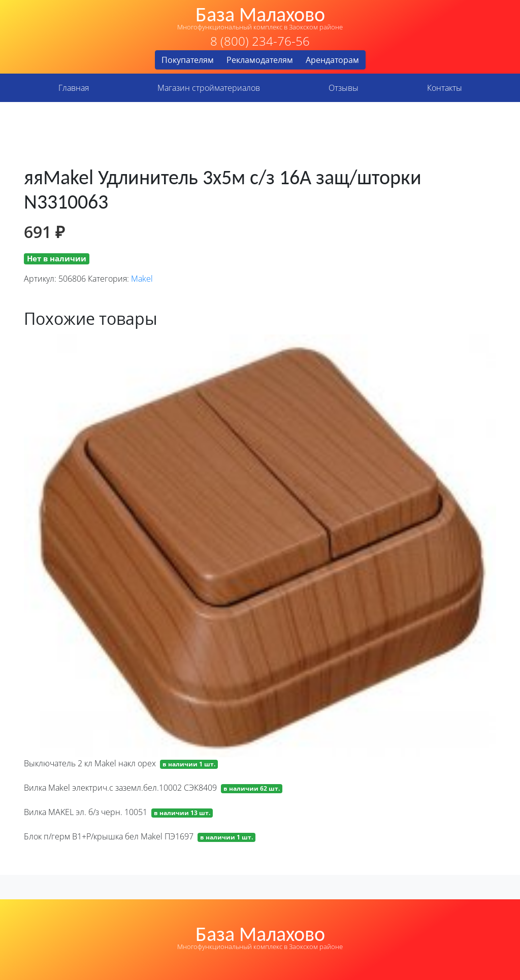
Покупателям (188, 60)
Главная (74, 88)
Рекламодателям (260, 60)
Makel (142, 279)
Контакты (445, 88)
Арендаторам (332, 60)
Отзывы (344, 88)
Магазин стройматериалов (209, 88)
